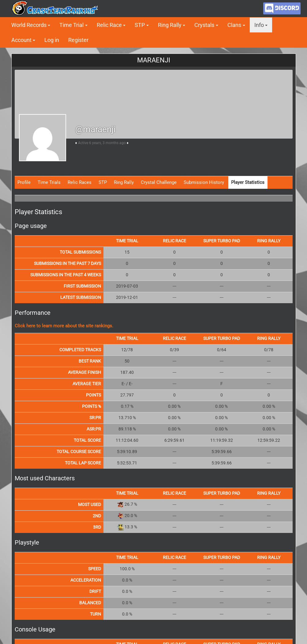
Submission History (204, 182)
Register (78, 40)
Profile (24, 182)
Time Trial (71, 25)
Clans (234, 25)
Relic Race (109, 25)
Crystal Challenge (159, 182)
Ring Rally (170, 25)
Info (259, 25)
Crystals (204, 25)
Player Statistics (248, 182)
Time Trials (49, 182)
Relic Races (80, 182)
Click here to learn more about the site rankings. (64, 326)
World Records (29, 25)
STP (140, 25)
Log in (52, 40)
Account (21, 40)
